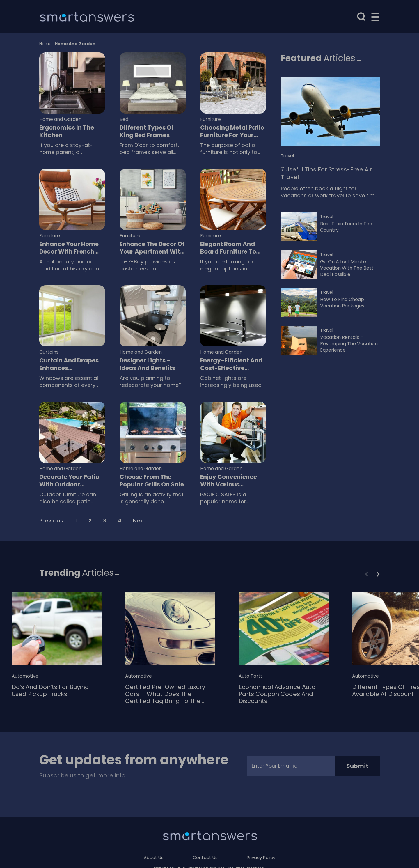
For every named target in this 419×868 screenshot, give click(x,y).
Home (45, 44)
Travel (287, 156)
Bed (124, 119)
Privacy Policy (261, 857)
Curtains (49, 352)
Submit (357, 766)
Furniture (211, 119)
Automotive (25, 676)
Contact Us (205, 857)
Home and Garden (60, 119)
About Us (154, 857)
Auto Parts (251, 676)
